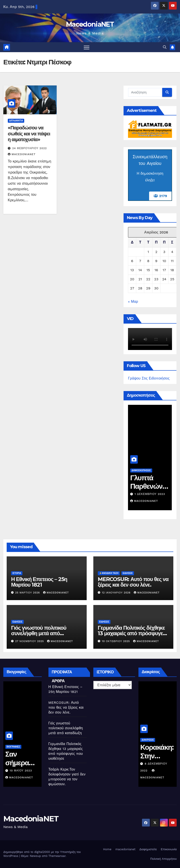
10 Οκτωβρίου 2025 (116, 641)
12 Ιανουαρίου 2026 (117, 593)
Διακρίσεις (154, 740)
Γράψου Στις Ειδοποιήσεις (149, 378)
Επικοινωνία (169, 849)
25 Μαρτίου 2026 (28, 593)
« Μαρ (133, 302)
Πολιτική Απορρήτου (163, 859)
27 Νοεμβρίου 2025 (30, 641)
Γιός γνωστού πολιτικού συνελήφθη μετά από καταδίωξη (39, 633)
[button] (165, 47)
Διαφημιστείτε (148, 849)
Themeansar (57, 856)
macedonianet (125, 849)
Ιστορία (17, 573)
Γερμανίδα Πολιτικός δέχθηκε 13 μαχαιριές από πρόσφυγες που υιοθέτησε (132, 633)
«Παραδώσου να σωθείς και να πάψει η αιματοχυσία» (29, 134)
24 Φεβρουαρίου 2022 (30, 148)
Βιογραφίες (19, 747)
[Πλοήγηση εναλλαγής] (87, 47)
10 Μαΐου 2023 (27, 771)
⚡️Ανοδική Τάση (109, 573)
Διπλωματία (16, 121)
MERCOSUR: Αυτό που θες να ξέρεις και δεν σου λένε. (133, 582)
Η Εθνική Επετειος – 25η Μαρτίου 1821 (39, 582)
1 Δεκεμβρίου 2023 (155, 494)
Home (107, 849)
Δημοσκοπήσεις (147, 470)
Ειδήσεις (128, 573)
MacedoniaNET (90, 24)
